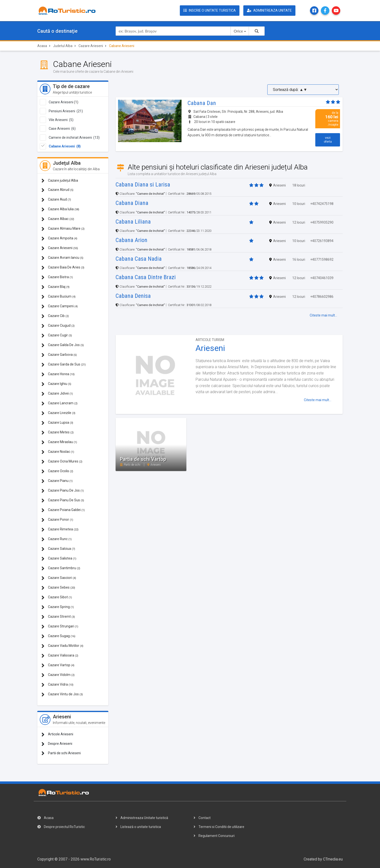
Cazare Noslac (58, 452)
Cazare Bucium (59, 297)
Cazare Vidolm (58, 675)
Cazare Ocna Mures (62, 462)
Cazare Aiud (56, 200)
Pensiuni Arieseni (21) (66, 111)
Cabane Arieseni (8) (65, 146)
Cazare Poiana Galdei (63, 510)
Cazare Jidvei (57, 394)
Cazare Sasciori (59, 578)
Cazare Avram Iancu (62, 258)
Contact (202, 818)
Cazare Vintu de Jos (62, 694)
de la (328, 119)
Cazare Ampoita (59, 239)
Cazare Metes (58, 433)
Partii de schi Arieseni (61, 753)
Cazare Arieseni (91, 46)
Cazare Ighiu (56, 384)
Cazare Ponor (57, 520)
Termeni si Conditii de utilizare (219, 827)
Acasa (42, 46)
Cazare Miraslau (59, 442)
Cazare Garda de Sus (64, 365)
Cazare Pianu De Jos (63, 491)
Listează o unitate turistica (138, 827)
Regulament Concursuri (214, 836)
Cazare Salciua (58, 549)
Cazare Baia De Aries (63, 268)
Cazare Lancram (59, 403)
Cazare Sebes (58, 588)
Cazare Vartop (58, 665)
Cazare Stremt (58, 617)
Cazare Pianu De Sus (63, 500)
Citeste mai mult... (323, 315)
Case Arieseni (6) (62, 129)
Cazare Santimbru (61, 568)
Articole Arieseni (57, 734)
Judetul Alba (63, 46)
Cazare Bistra (57, 277)
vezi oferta (328, 140)
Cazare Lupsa (57, 423)
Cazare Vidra (57, 685)
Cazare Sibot (57, 597)
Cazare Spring (58, 607)
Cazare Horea (58, 374)
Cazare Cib (55, 316)
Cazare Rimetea (60, 530)
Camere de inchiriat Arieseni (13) (74, 138)
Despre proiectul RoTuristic (61, 827)
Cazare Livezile (58, 413)
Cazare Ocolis (57, 471)
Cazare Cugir (57, 336)
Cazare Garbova (59, 355)
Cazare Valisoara (60, 656)
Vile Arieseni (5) (61, 120)
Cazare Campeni (60, 306)
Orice (238, 31)
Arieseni (210, 348)
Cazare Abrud (57, 190)
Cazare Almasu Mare (63, 229)
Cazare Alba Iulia (60, 209)
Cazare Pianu (57, 481)
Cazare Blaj (55, 287)
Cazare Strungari (60, 627)
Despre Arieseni (57, 744)
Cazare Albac (58, 219)
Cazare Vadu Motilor (62, 646)
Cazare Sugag (58, 636)
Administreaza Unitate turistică (142, 818)
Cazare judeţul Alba (60, 181)
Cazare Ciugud (58, 326)
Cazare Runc (57, 539)
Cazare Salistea (59, 559)
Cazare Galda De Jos (63, 345)
